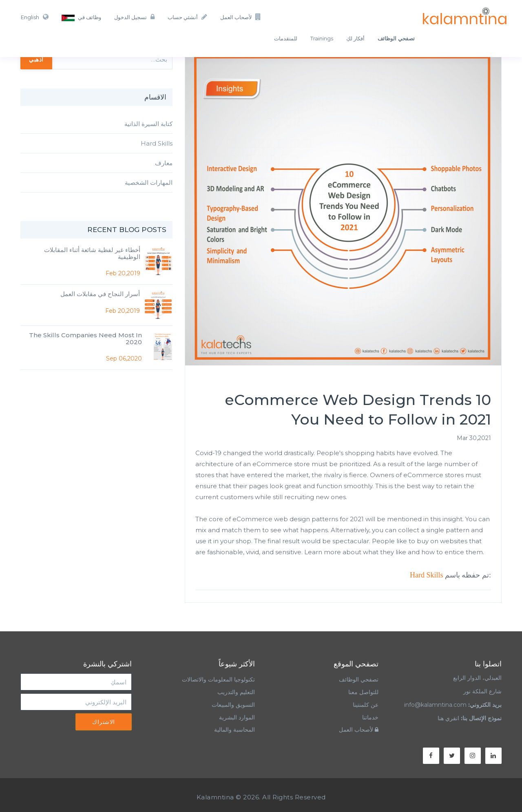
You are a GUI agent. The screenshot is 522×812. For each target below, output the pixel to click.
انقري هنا (448, 718)
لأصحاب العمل (241, 17)
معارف (164, 163)
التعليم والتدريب (236, 692)
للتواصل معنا (363, 692)
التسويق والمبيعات (233, 705)
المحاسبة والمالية (234, 730)
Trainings (322, 38)
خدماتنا (370, 717)
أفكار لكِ (355, 38)
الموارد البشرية (237, 717)
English (35, 17)
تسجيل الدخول (134, 17)
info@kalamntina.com (435, 705)
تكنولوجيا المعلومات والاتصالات (218, 679)
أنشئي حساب (187, 17)
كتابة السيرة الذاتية (148, 124)
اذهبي (36, 59)
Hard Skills (427, 575)
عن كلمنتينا (366, 705)
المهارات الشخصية (149, 183)
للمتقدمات (286, 38)
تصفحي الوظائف (359, 679)
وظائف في (81, 18)
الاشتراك (104, 722)
